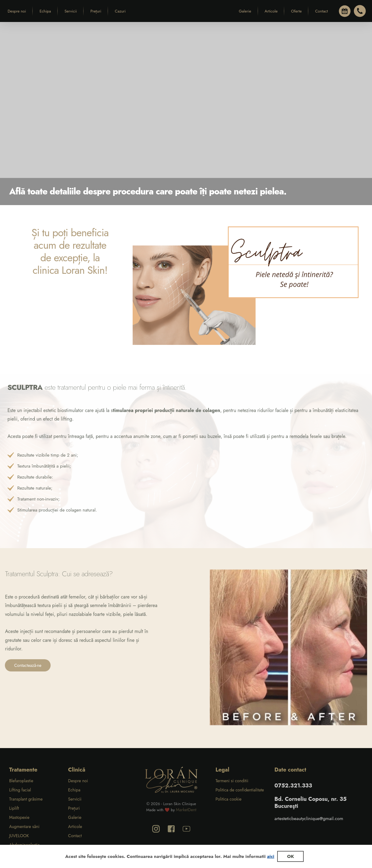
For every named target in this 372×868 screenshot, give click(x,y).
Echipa (45, 11)
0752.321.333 (293, 786)
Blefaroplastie (21, 781)
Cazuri (120, 11)
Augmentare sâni (24, 826)
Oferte (296, 11)
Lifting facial (20, 790)
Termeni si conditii (232, 781)
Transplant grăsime (26, 799)
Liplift (14, 808)
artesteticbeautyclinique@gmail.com (309, 819)
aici (271, 856)
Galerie (245, 11)
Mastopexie (19, 817)
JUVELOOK (19, 836)
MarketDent (186, 810)
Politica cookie (229, 799)
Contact (321, 11)
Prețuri (96, 11)
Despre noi (17, 11)
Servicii (71, 11)
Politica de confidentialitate (240, 790)
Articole (271, 11)
